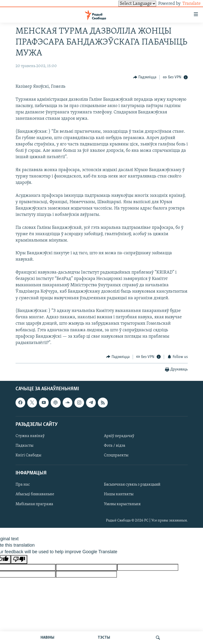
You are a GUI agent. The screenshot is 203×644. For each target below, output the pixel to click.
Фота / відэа (115, 446)
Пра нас (23, 485)
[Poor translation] (19, 559)
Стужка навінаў (30, 436)
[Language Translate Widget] (129, 4)
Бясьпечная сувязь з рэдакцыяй (132, 485)
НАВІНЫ (47, 638)
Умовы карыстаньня (122, 504)
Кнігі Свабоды (28, 455)
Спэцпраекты (116, 455)
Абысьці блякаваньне (35, 494)
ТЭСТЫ (104, 638)
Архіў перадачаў (119, 436)
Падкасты (24, 446)
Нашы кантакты (119, 494)
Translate (187, 4)
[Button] (145, 77)
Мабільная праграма (34, 504)
